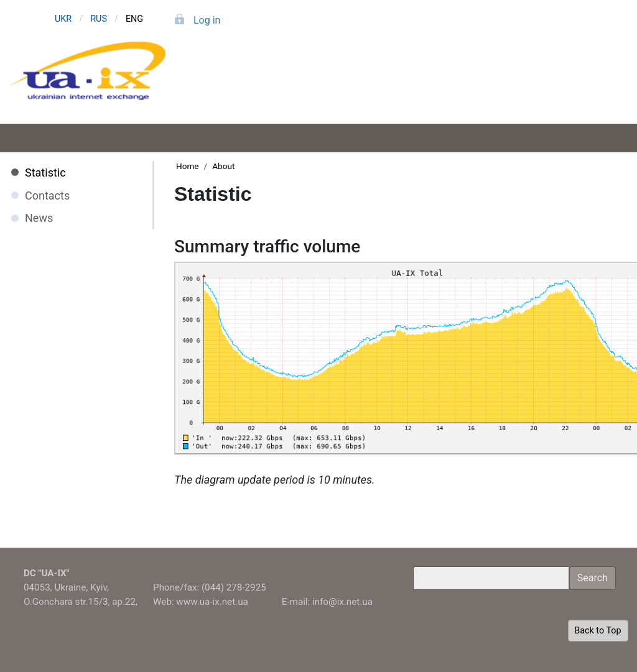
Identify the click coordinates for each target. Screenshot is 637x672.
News (39, 218)
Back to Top (597, 631)
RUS (99, 19)
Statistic (45, 173)
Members (457, 86)
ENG (134, 19)
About (570, 86)
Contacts (47, 196)
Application (230, 86)
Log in (207, 20)
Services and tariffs (343, 86)
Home (188, 166)
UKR (63, 19)
